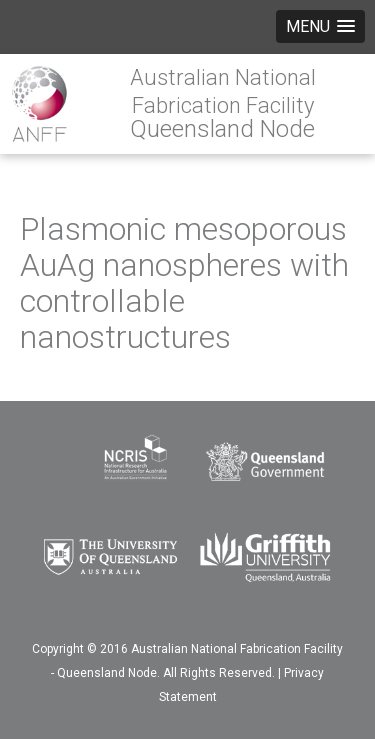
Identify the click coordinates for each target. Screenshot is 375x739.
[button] (320, 26)
